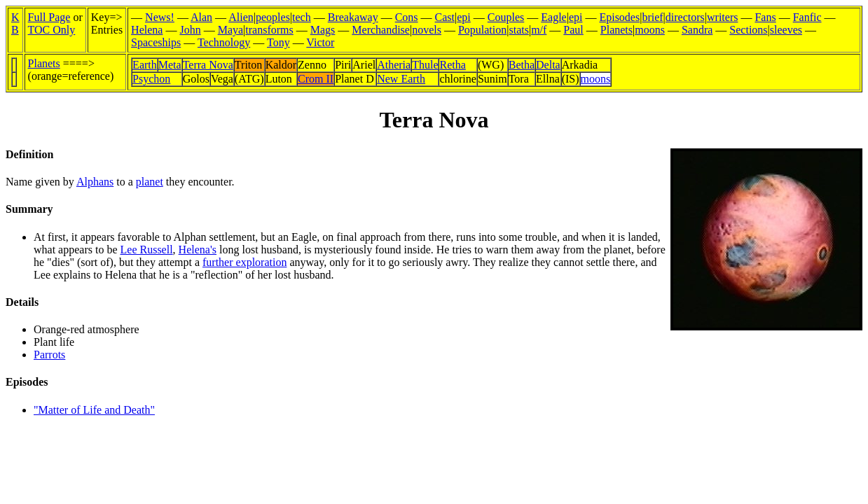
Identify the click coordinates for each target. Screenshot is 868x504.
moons (650, 30)
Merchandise (381, 30)
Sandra (697, 30)
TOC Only (52, 30)
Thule (425, 65)
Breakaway (353, 17)
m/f (539, 30)
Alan (201, 17)
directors (685, 17)
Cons (407, 17)
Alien (241, 17)
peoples (273, 17)
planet (150, 182)
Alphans (95, 182)
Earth (145, 65)
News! (160, 17)
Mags (323, 30)
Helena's (198, 250)
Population (482, 30)
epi (464, 17)
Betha (522, 65)
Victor (320, 42)
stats (518, 30)
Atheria (394, 65)
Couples (506, 17)
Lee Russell (147, 250)
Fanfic (807, 17)
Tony (278, 42)
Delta (548, 65)
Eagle (553, 17)
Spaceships (156, 42)
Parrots (49, 355)
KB (15, 23)
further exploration (244, 262)
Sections (748, 30)
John (190, 30)
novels (427, 30)
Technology (224, 42)
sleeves (786, 30)
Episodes (619, 17)
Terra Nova (208, 65)
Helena (147, 30)
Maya (230, 30)
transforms (269, 30)
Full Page (49, 17)
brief (652, 17)
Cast (445, 17)
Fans (765, 17)
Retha (452, 65)
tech (302, 17)
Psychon (151, 79)
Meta (170, 65)
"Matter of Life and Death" (94, 410)
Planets (616, 30)
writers (722, 17)
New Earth (401, 79)
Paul (573, 30)
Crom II (316, 79)
